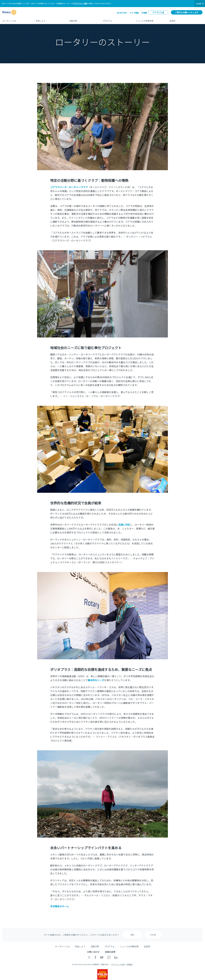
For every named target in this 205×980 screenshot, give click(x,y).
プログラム (117, 20)
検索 (145, 13)
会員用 (186, 20)
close (199, 4)
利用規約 (129, 964)
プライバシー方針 (80, 3)
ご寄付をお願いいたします (187, 12)
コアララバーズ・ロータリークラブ (69, 187)
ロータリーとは (16, 20)
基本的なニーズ (96, 680)
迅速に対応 (124, 525)
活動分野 (83, 20)
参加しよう (50, 20)
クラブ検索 (134, 13)
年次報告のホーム (60, 906)
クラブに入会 (158, 12)
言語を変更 (110, 952)
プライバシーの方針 (118, 964)
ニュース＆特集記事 (150, 20)
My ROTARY (122, 13)
